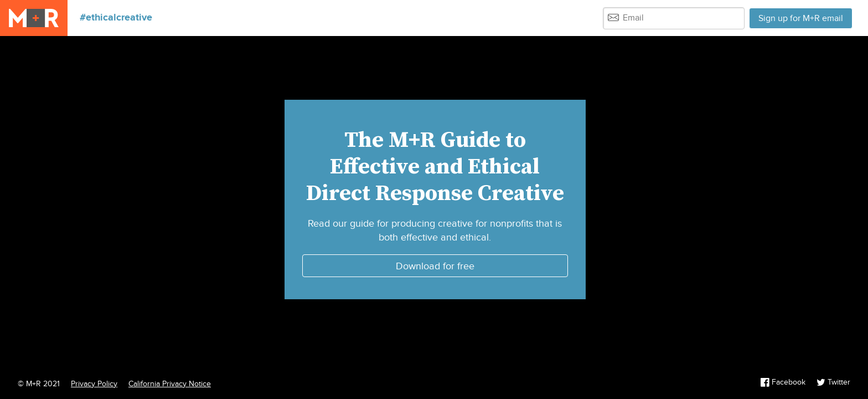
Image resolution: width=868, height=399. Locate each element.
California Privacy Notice (170, 384)
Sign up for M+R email (801, 19)
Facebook (784, 382)
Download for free (435, 266)
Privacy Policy (94, 384)
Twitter (833, 382)
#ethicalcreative (116, 18)
